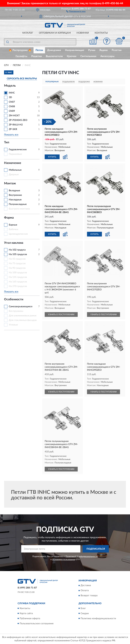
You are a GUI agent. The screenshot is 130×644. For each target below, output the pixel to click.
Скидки (85, 613)
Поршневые (15, 154)
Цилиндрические (18, 234)
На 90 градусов (17, 268)
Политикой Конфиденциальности (82, 556)
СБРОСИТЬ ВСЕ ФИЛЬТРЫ (22, 79)
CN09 (12, 111)
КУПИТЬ (52, 157)
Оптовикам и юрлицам (55, 33)
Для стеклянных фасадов (23, 320)
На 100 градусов (18, 273)
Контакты (101, 33)
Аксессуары (107, 56)
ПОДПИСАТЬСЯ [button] (96, 549)
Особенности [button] (14, 299)
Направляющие (75, 50)
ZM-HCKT (14, 116)
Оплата (85, 591)
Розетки (117, 50)
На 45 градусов (17, 259)
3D (10, 97)
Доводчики (54, 50)
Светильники (88, 56)
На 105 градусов (18, 254)
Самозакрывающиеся (21, 307)
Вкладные (14, 191)
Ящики (104, 50)
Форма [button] (9, 218)
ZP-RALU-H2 (16, 125)
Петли (39, 50)
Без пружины (16, 311)
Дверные (14, 175)
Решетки (37, 56)
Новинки (83, 33)
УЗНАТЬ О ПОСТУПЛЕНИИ (61, 314)
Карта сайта (26, 613)
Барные (13, 225)
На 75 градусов (17, 264)
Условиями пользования (64, 559)
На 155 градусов (18, 277)
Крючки (72, 56)
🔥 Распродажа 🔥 (20, 50)
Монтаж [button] (10, 183)
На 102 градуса (17, 250)
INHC (12, 93)
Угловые (13, 325)
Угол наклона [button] (14, 243)
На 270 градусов (18, 286)
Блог (83, 608)
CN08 (12, 107)
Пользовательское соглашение (37, 624)
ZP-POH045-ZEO (18, 120)
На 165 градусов (18, 282)
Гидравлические (18, 150)
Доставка (86, 586)
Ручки (92, 50)
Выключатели (54, 56)
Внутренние (15, 195)
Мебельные (15, 170)
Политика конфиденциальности (98, 619)
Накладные (15, 200)
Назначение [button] (13, 163)
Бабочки (13, 229)
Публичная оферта (30, 619)
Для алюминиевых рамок (23, 316)
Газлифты (21, 56)
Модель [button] (10, 86)
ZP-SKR (13, 129)
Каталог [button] (28, 33)
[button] (76, 11)
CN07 (12, 102)
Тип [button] (7, 142)
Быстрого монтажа (19, 209)
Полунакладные (18, 204)
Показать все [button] (11, 135)
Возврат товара (89, 596)
